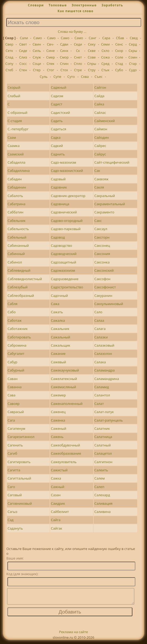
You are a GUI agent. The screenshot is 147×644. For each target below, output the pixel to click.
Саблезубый (17, 287)
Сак (97, 171)
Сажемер (58, 395)
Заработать (112, 5)
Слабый (14, 96)
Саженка (58, 420)
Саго (11, 487)
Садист (57, 104)
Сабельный (17, 237)
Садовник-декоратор (68, 196)
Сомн (133, 57)
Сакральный (105, 196)
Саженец (58, 412)
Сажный (58, 487)
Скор (119, 51)
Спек (50, 64)
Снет (78, 57)
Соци (37, 64)
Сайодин (102, 137)
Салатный (103, 445)
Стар (133, 64)
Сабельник (16, 221)
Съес (98, 77)
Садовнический (64, 212)
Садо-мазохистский (67, 171)
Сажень (57, 437)
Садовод (58, 237)
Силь (37, 51)
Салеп (100, 487)
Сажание (58, 354)
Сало (98, 312)
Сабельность (18, 229)
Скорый (14, 87)
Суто (71, 77)
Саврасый (16, 412)
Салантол (102, 395)
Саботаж (14, 320)
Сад (10, 520)
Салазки (101, 337)
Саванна (14, 387)
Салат (99, 404)
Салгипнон (103, 462)
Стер (37, 70)
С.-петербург (18, 129)
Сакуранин (103, 296)
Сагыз (12, 512)
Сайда (100, 96)
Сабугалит (16, 354)
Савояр (13, 404)
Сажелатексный (64, 379)
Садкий (57, 146)
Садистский (60, 113)
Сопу (9, 64)
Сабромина (17, 345)
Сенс (119, 44)
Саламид (102, 387)
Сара (106, 38)
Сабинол (15, 262)
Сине (51, 51)
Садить (57, 121)
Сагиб (12, 453)
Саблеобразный (21, 296)
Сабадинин (17, 187)
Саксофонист (105, 287)
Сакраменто (104, 212)
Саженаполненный (67, 404)
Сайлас (100, 113)
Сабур (12, 362)
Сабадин (14, 179)
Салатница (103, 437)
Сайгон (100, 87)
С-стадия (15, 121)
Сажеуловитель (64, 462)
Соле (119, 57)
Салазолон (103, 354)
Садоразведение (65, 279)
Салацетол (103, 453)
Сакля (99, 187)
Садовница (60, 204)
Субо (119, 70)
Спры (92, 64)
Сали (24, 38)
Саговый (15, 495)
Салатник (102, 428)
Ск (78, 51)
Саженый (59, 428)
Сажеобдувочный (66, 445)
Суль (44, 77)
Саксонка (102, 262)
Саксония (102, 254)
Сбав (120, 38)
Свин (37, 44)
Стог (51, 70)
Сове (92, 57)
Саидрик (58, 503)
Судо (133, 70)
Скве (92, 51)
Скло (105, 51)
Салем (100, 478)
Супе (57, 77)
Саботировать (19, 337)
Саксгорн (102, 237)
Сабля (12, 304)
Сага (11, 420)
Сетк (9, 51)
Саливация (103, 503)
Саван (12, 379)
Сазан (56, 495)
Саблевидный (19, 270)
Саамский (16, 154)
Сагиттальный (19, 478)
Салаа (99, 320)
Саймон (101, 129)
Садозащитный (64, 262)
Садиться (59, 129)
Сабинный (16, 254)
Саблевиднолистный (25, 279)
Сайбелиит (60, 512)
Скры (133, 51)
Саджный (59, 87)
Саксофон (103, 279)
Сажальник (60, 329)
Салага (100, 329)
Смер (50, 57)
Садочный (59, 296)
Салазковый (104, 345)
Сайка (99, 104)
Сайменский (105, 121)
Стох (64, 70)
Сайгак (57, 528)
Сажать (57, 312)
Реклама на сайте (74, 635)
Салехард (102, 495)
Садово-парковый (66, 229)
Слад (9, 57)
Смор (64, 57)
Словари (36, 5)
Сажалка (58, 320)
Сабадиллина (18, 171)
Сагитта (14, 470)
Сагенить (15, 445)
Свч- (51, 44)
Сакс (98, 221)
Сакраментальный (110, 204)
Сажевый (59, 362)
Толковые (58, 5)
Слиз (23, 57)
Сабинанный (18, 245)
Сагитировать (19, 462)
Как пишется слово (75, 11)
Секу (92, 44)
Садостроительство (67, 287)
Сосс (23, 64)
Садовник (59, 187)
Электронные (84, 5)
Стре (78, 70)
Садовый (58, 179)
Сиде (23, 51)
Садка (56, 137)
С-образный (17, 113)
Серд (133, 44)
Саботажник (18, 329)
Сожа (105, 57)
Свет (23, 44)
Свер (9, 44)
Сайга (56, 520)
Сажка (56, 478)
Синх (64, 51)
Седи (78, 44)
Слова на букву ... (72, 32)
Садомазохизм (63, 270)
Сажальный (61, 337)
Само (38, 38)
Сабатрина (16, 204)
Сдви (64, 44)
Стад (119, 64)
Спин (64, 64)
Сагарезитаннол (21, 437)
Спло (78, 64)
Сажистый (59, 470)
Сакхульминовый (109, 304)
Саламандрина (107, 379)
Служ (37, 57)
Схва (85, 77)
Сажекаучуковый (65, 370)
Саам (12, 137)
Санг (92, 38)
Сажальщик (61, 345)
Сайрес (100, 146)
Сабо (11, 312)
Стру (92, 70)
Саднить (58, 154)
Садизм (57, 96)
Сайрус (100, 154)
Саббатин (15, 212)
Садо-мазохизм (64, 162)
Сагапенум (16, 428)
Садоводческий (64, 254)
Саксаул (101, 229)
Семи (105, 44)
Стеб (9, 70)
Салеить (101, 470)
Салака (100, 362)
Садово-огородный (67, 221)
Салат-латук (104, 412)
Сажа (55, 304)
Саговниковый (20, 503)
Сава (11, 395)
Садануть (15, 528)
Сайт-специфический (112, 162)
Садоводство (62, 245)
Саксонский (104, 270)
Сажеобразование (66, 453)
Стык (105, 70)
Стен (23, 70)
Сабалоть (15, 196)
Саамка (13, 146)
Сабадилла (16, 162)
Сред (105, 64)
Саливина (103, 512)
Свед (134, 38)
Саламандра (105, 370)
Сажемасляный (64, 387)
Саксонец (102, 245)
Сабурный (16, 370)
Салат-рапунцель (109, 420)
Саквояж (101, 179)
